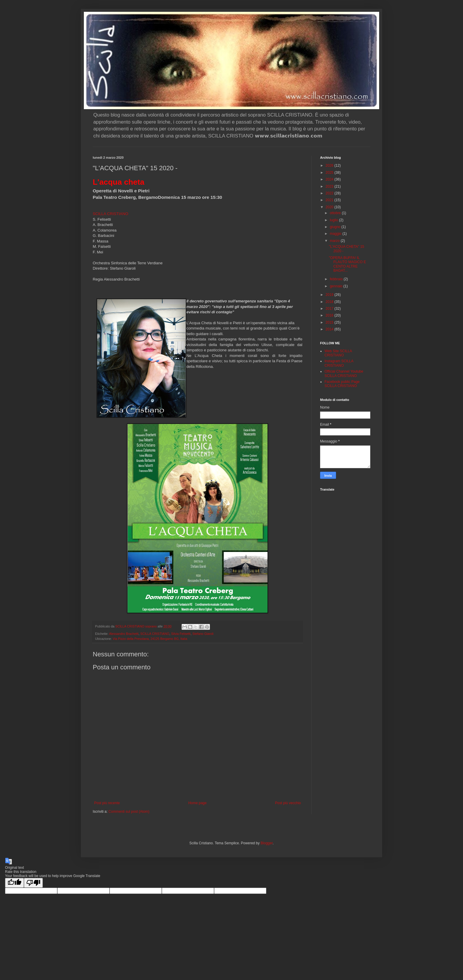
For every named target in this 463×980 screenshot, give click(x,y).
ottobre (336, 213)
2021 (330, 200)
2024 (330, 179)
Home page (198, 803)
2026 (330, 165)
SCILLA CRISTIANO (110, 214)
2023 (330, 186)
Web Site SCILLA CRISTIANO (338, 353)
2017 (330, 309)
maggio (336, 234)
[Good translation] (14, 883)
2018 (330, 302)
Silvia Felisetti (181, 634)
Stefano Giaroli (203, 634)
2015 (330, 322)
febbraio (337, 279)
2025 (330, 173)
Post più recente (107, 803)
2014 (330, 329)
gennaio (337, 286)
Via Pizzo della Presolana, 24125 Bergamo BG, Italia (150, 639)
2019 (330, 295)
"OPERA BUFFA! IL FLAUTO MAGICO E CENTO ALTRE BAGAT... (347, 264)
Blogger (267, 843)
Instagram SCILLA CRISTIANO (339, 363)
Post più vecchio (288, 803)
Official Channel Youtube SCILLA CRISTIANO (344, 373)
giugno (336, 227)
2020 (330, 207)
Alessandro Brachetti (124, 634)
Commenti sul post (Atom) (129, 812)
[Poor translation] (33, 883)
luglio (334, 220)
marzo (335, 241)
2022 (330, 193)
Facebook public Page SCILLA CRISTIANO (342, 384)
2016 (330, 315)
